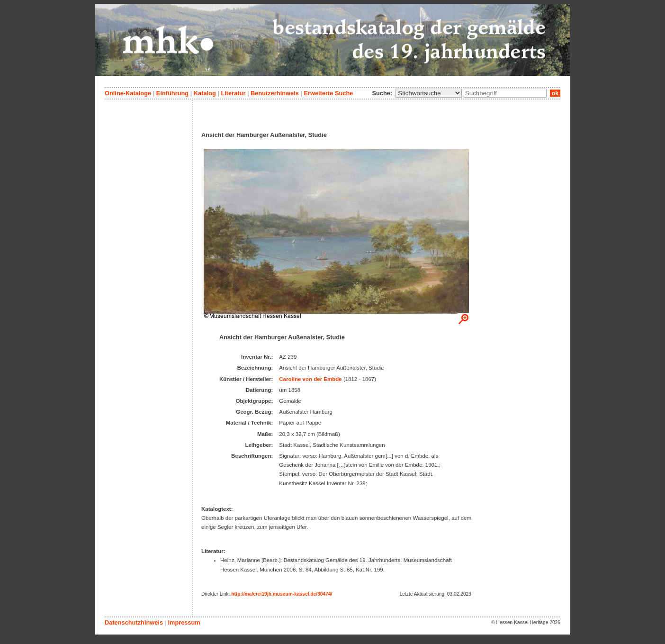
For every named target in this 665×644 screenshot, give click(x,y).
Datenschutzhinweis (134, 622)
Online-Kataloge (128, 93)
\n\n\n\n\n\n (429, 93)
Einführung (172, 93)
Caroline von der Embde (310, 379)
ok (555, 93)
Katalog (205, 93)
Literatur (233, 93)
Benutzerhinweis (275, 93)
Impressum (184, 622)
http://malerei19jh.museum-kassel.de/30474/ (282, 594)
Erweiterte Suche (328, 93)
